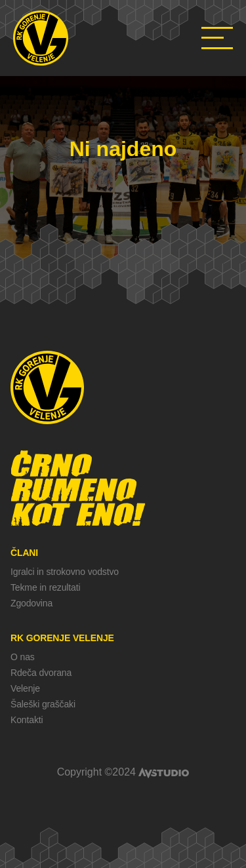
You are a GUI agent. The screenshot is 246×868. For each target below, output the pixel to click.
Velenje (25, 688)
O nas (23, 657)
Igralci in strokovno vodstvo (65, 572)
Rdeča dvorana (41, 673)
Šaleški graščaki (43, 704)
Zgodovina (31, 603)
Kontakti (27, 720)
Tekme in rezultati (45, 587)
